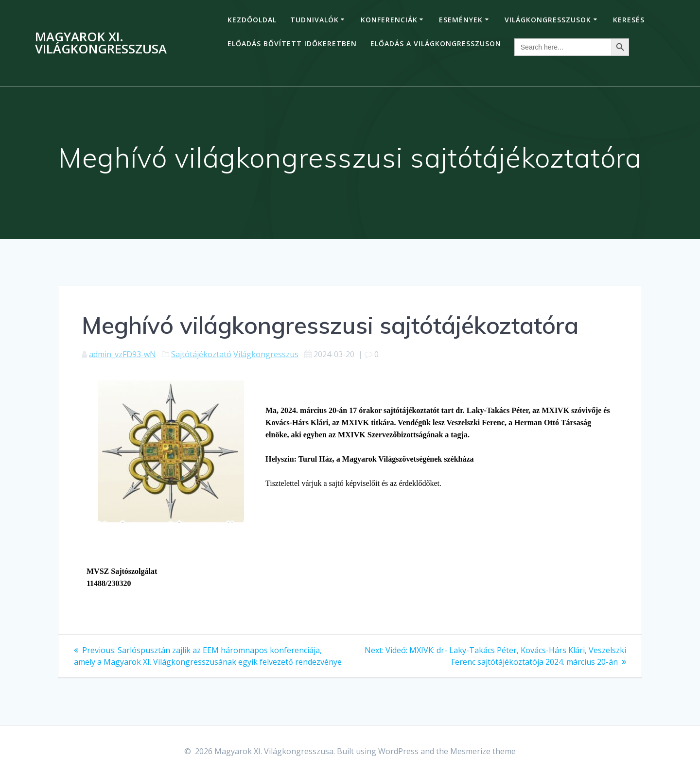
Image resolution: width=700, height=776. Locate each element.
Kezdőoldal (252, 20)
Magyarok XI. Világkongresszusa (101, 43)
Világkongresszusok (548, 20)
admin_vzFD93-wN (122, 354)
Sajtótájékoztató (201, 354)
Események (461, 20)
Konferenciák (389, 20)
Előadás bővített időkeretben (292, 43)
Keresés (629, 20)
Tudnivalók (315, 20)
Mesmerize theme (483, 751)
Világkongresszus (266, 354)
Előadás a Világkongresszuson (436, 43)
